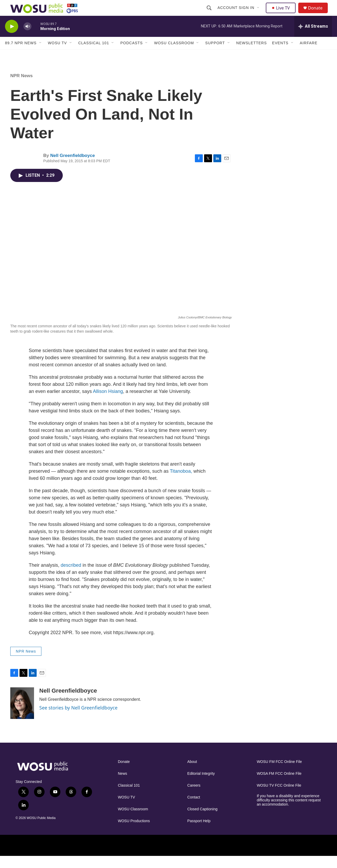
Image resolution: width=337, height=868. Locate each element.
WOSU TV (57, 55)
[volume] (27, 38)
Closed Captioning (202, 821)
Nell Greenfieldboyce (72, 167)
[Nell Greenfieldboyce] (22, 715)
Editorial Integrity (201, 785)
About (192, 774)
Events (280, 55)
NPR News (21, 88)
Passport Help (199, 833)
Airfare (309, 55)
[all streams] (313, 38)
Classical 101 (94, 55)
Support (215, 55)
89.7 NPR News (21, 55)
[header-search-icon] (210, 14)
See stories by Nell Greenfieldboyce (78, 719)
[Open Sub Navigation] (259, 14)
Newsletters (252, 55)
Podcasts (131, 55)
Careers (194, 797)
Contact (194, 809)
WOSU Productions (134, 833)
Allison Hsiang (108, 403)
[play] (12, 38)
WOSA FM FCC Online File (279, 785)
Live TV (282, 14)
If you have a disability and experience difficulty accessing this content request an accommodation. (289, 812)
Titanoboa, (181, 483)
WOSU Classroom (174, 55)
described (71, 577)
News (122, 785)
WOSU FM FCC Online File (279, 774)
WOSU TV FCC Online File (279, 797)
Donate (319, 14)
